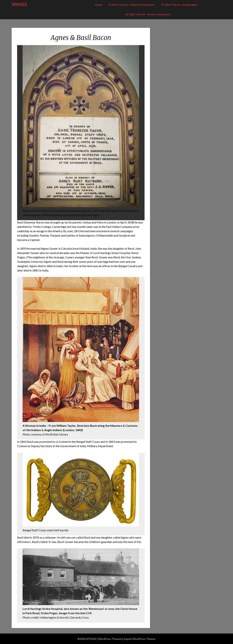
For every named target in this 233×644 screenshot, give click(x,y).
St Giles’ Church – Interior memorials (148, 14)
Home (98, 5)
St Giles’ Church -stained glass (180, 5)
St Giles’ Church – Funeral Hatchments (132, 5)
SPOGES (19, 5)
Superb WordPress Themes (140, 639)
